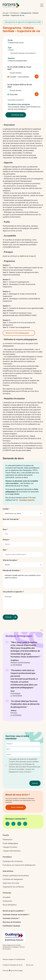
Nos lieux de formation (12, 922)
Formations (15, 13)
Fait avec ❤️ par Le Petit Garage (13, 971)
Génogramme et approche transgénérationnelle (23, 22)
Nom (5, 529)
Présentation (8, 840)
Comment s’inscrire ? (15, 100)
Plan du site (30, 965)
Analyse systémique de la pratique (16, 876)
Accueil (5, 13)
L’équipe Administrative (12, 851)
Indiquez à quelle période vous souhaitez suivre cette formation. (23, 580)
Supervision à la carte (11, 883)
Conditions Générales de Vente (13, 965)
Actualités (7, 897)
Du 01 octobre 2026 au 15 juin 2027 (19, 68)
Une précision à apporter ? (13, 592)
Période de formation (12, 570)
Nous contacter (16, 807)
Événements (7, 901)
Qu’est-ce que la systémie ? (14, 911)
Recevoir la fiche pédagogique (19, 333)
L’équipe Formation (10, 847)
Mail (5, 550)
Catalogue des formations (13, 861)
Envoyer (10, 617)
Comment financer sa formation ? (22, 53)
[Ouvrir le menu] (42, 5)
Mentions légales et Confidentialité (14, 959)
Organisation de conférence (13, 887)
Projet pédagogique (10, 843)
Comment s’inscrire (27, 500)
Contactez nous (16, 115)
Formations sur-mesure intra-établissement (19, 865)
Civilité (6, 509)
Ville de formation (10, 560)
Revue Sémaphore (10, 905)
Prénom (6, 540)
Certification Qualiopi (11, 926)
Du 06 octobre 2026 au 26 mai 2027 (20, 86)
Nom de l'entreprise (11, 519)
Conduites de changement (13, 879)
